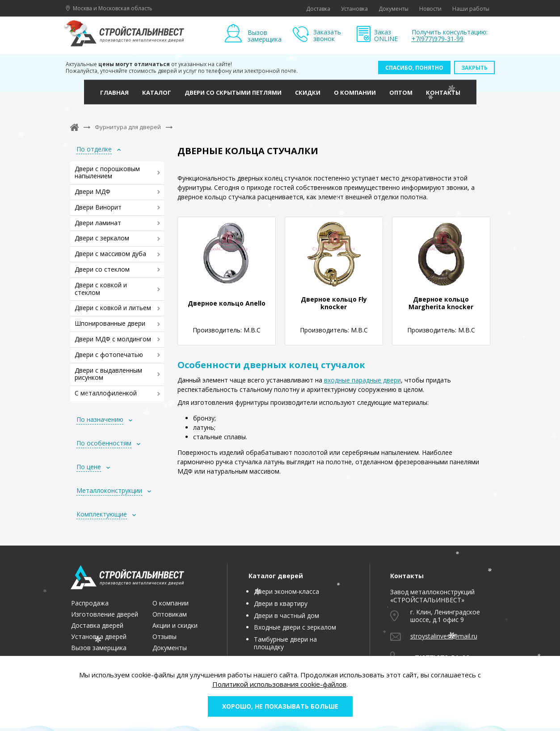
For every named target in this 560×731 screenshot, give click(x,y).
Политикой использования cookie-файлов (279, 684)
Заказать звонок (327, 36)
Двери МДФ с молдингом (113, 339)
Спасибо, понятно (414, 68)
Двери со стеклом (102, 269)
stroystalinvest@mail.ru (444, 636)
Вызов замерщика (265, 36)
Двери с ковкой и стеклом (101, 289)
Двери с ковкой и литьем (113, 308)
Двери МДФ (93, 191)
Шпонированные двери (110, 323)
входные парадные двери (362, 380)
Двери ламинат (98, 223)
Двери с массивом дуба (110, 254)
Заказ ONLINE (386, 36)
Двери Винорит (98, 207)
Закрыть (474, 68)
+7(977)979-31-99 (438, 39)
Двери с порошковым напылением (107, 172)
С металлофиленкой (106, 393)
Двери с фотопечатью (109, 355)
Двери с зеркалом (102, 238)
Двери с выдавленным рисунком (108, 374)
